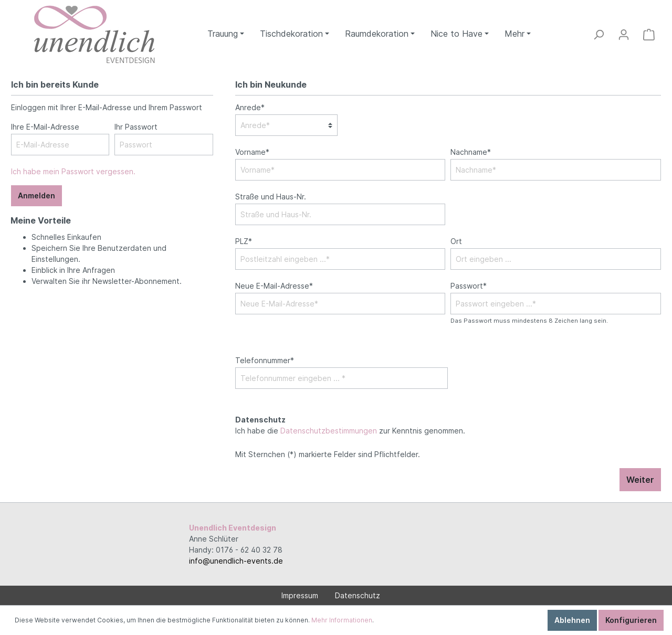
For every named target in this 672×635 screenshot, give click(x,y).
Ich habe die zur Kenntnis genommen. (350, 425)
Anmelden (36, 195)
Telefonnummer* (265, 360)
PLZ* (244, 241)
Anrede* (250, 107)
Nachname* (471, 152)
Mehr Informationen (342, 620)
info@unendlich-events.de (236, 561)
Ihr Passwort (136, 127)
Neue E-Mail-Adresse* (274, 286)
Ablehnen (572, 620)
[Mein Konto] (624, 35)
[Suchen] (598, 35)
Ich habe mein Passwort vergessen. (73, 171)
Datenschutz (358, 595)
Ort (456, 241)
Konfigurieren (631, 620)
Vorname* (252, 152)
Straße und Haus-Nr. (271, 197)
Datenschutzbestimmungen (329, 431)
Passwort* (469, 286)
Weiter (640, 480)
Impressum (300, 595)
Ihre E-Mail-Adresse (45, 127)
